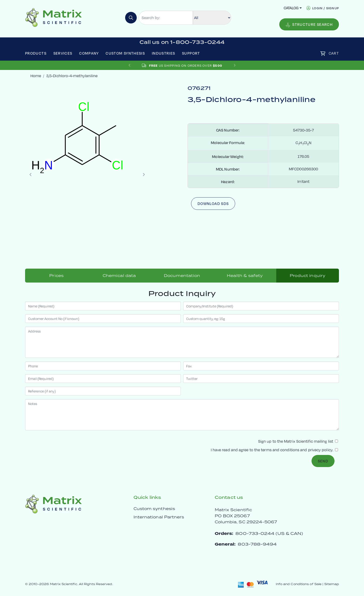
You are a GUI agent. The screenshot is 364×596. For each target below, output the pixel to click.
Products (36, 53)
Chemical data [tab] (119, 276)
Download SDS (213, 204)
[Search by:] (166, 18)
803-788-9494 (257, 544)
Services (63, 53)
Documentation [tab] (182, 276)
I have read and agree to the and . (274, 450)
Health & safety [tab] (245, 276)
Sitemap (332, 584)
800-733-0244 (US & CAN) (269, 533)
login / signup (326, 8)
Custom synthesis (154, 509)
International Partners (159, 517)
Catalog (291, 8)
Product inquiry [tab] (307, 276)
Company (89, 53)
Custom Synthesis (125, 53)
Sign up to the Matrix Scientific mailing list (298, 441)
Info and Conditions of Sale (299, 584)
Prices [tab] (56, 276)
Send (323, 461)
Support (191, 53)
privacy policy (320, 450)
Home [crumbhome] (36, 76)
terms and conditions (280, 450)
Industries (164, 53)
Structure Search (309, 25)
